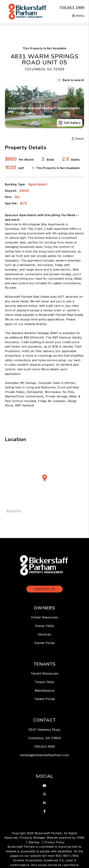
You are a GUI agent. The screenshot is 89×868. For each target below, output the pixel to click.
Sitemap (34, 842)
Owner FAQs (45, 626)
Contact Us (44, 589)
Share (78, 139)
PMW (81, 838)
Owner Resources (44, 617)
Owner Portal (44, 643)
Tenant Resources (45, 673)
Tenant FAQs (44, 682)
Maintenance (45, 691)
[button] (44, 786)
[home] (28, 11)
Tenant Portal (44, 699)
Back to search (71, 80)
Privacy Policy (54, 842)
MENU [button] (78, 16)
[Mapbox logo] (13, 511)
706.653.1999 (72, 8)
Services (44, 634)
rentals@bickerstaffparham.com (44, 755)
